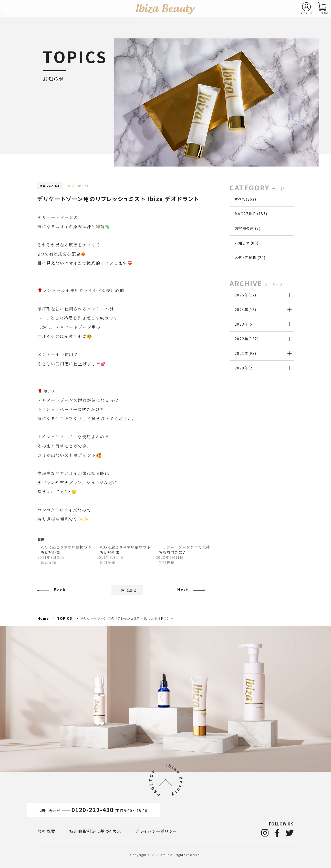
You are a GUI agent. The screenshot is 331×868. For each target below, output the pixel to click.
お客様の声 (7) (248, 228)
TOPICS (65, 618)
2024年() (246, 309)
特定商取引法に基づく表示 (95, 831)
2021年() (246, 353)
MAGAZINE (50, 186)
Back (60, 590)
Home (43, 618)
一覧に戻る (127, 590)
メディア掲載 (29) (250, 257)
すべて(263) (245, 199)
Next (183, 590)
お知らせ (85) (247, 243)
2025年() (246, 295)
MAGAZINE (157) (251, 214)
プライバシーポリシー (156, 831)
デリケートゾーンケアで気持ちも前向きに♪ (184, 550)
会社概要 (46, 831)
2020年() (244, 368)
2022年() (247, 339)
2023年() (244, 324)
